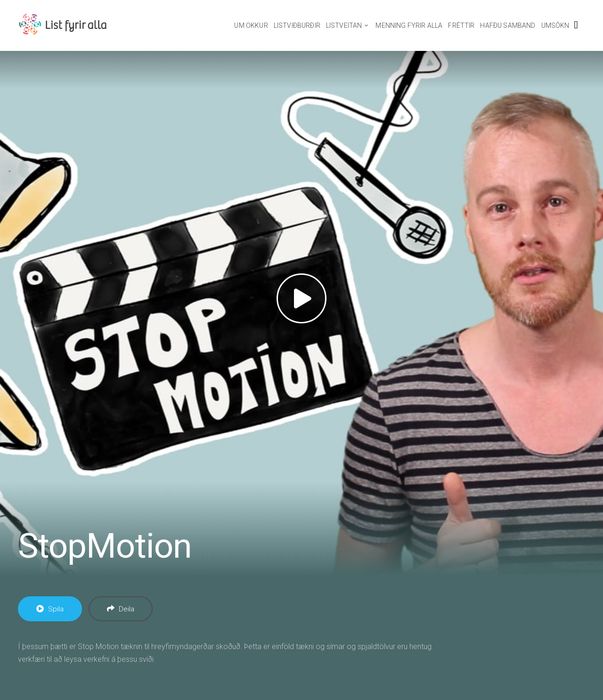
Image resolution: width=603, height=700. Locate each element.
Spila (50, 609)
